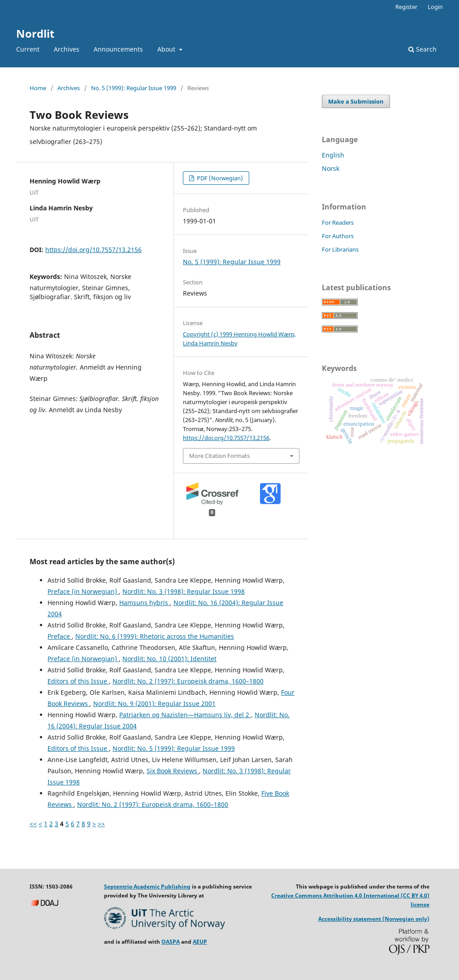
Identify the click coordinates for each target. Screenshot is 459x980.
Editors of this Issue (78, 681)
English (333, 155)
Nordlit (35, 33)
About (167, 49)
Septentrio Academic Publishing (147, 886)
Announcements (118, 49)
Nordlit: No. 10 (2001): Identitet (169, 659)
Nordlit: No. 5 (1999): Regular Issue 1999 (174, 748)
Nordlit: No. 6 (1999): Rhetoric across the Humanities (155, 636)
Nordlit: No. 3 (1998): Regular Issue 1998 (184, 591)
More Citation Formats (219, 456)
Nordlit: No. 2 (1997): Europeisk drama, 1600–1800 (188, 681)
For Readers (338, 222)
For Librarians (340, 249)
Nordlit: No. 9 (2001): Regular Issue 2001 (154, 703)
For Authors (338, 236)
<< (33, 824)
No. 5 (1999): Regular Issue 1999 (134, 88)
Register (406, 7)
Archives (67, 49)
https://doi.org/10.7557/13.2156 (93, 250)
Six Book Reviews (173, 771)
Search (422, 49)
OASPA (171, 942)
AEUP (200, 942)
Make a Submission (356, 101)
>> (101, 824)
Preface (60, 636)
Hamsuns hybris (145, 603)
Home (38, 88)
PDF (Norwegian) (219, 178)
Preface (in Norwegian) (83, 591)
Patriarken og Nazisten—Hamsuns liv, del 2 (185, 715)
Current (28, 49)
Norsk (331, 168)
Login (435, 7)
